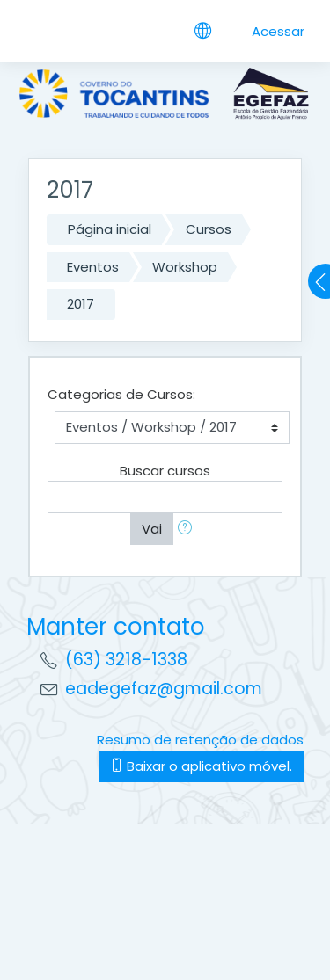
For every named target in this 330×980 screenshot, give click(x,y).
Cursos (209, 229)
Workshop (185, 267)
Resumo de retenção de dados (200, 740)
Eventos (93, 267)
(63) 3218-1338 (126, 660)
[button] (188, 530)
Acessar (278, 31)
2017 (81, 304)
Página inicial (110, 229)
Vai (152, 529)
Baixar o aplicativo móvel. (201, 766)
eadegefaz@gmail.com (164, 689)
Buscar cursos (165, 471)
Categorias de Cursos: (121, 394)
